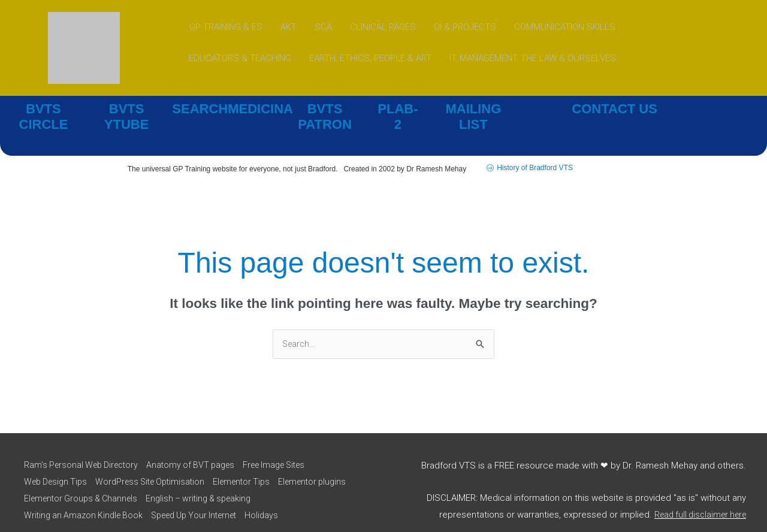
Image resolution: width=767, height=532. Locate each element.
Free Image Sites (288, 449)
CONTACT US (615, 109)
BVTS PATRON (325, 109)
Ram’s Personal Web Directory (82, 449)
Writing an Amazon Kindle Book (83, 499)
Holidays (277, 499)
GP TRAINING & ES (226, 27)
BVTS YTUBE (127, 109)
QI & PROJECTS (465, 27)
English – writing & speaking (289, 482)
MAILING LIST (474, 109)
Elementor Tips (255, 465)
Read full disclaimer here (696, 498)
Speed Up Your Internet (203, 499)
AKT (289, 27)
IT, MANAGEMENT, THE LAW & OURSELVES (533, 58)
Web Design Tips (55, 465)
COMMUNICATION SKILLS (565, 27)
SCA (323, 27)
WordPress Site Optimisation (157, 465)
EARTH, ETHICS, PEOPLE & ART (370, 58)
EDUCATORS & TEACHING (240, 58)
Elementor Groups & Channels (163, 482)
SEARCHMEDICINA (224, 109)
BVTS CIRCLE (43, 109)
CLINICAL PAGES (383, 27)
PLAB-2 (398, 109)
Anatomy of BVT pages (198, 449)
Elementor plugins (57, 482)
